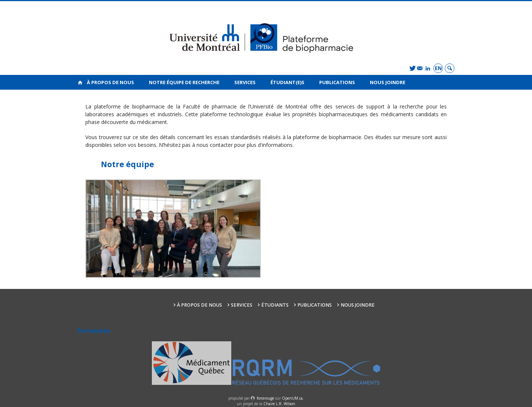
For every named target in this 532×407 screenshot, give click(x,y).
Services (245, 82)
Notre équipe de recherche (184, 82)
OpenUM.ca (292, 398)
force (265, 398)
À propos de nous (110, 82)
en (438, 68)
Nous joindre (388, 82)
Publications (337, 82)
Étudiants (275, 305)
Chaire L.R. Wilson (279, 404)
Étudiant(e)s (287, 82)
